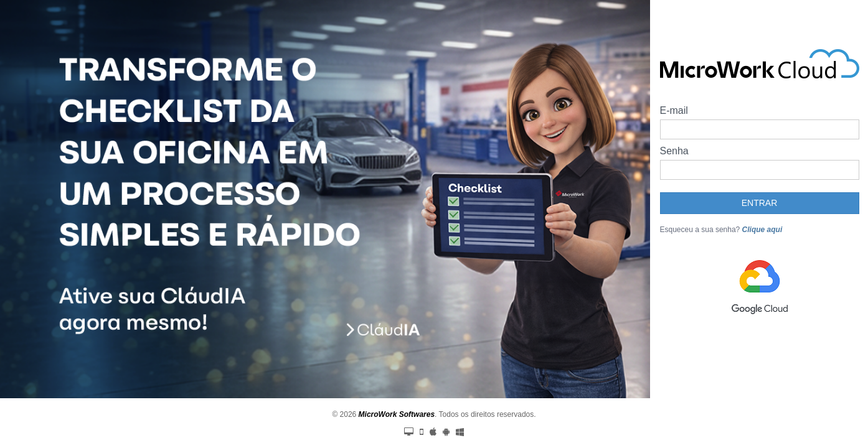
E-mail (674, 120)
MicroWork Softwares (397, 414)
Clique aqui (762, 240)
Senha (674, 161)
